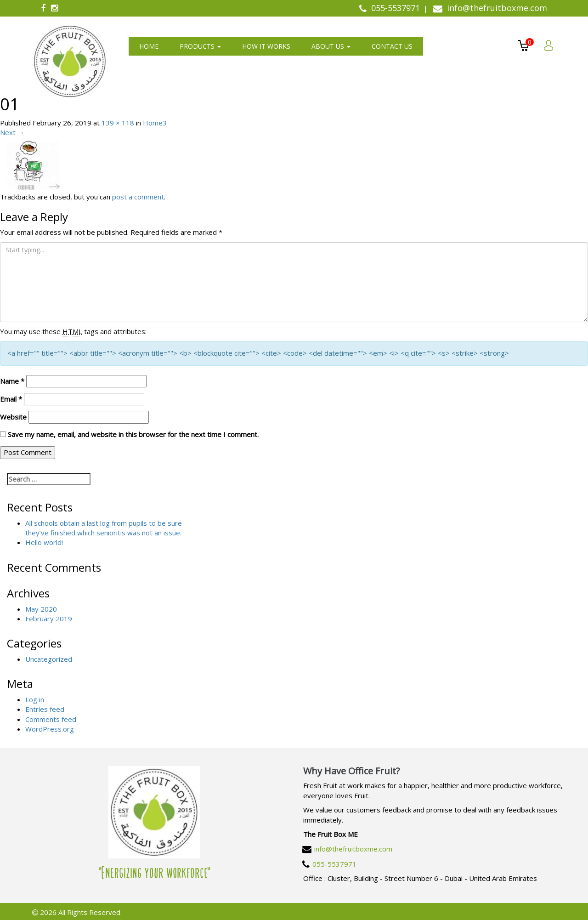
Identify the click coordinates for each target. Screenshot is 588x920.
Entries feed (45, 709)
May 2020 (41, 609)
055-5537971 (334, 864)
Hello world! (44, 542)
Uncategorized (49, 659)
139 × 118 (118, 123)
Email (11, 399)
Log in (35, 699)
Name (12, 381)
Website (13, 417)
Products (200, 46)
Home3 (155, 123)
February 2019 (49, 619)
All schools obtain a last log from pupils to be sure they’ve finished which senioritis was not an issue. (104, 528)
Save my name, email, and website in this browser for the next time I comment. (133, 434)
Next (12, 132)
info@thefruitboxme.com (353, 849)
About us (331, 46)
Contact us (392, 46)
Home (149, 46)
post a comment (138, 197)
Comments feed (51, 719)
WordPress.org (50, 729)
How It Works (266, 46)
